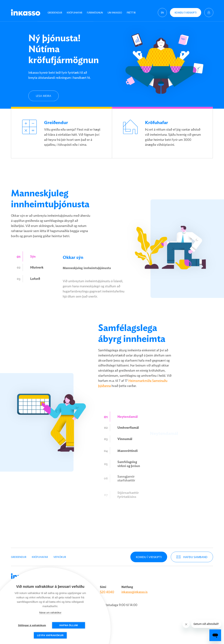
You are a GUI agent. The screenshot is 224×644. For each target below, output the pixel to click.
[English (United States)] (162, 10)
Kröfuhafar (74, 10)
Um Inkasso (115, 10)
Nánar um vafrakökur (50, 613)
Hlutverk (37, 274)
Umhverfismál (128, 434)
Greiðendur (55, 10)
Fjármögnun (95, 10)
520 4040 (107, 589)
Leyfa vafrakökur (50, 635)
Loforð (35, 291)
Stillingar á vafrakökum (32, 625)
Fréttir (131, 10)
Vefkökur (60, 554)
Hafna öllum (69, 625)
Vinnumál (125, 451)
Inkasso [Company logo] (26, 10)
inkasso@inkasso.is (134, 589)
